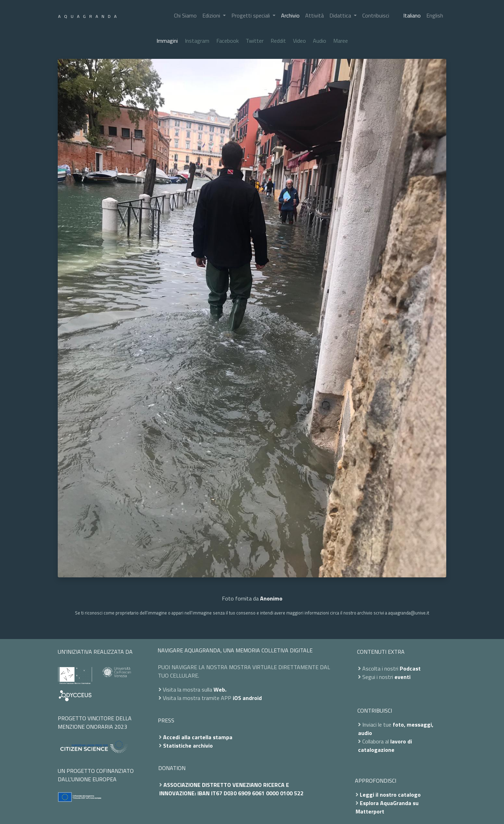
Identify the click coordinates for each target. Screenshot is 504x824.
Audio (320, 41)
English (435, 15)
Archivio (290, 15)
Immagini (167, 41)
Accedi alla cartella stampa (198, 737)
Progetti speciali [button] (251, 15)
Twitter (255, 41)
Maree (341, 41)
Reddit (278, 41)
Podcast (410, 668)
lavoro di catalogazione (385, 746)
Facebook (227, 41)
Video (299, 41)
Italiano (412, 15)
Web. (220, 689)
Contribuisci (376, 15)
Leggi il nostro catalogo (390, 795)
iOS (237, 698)
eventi (402, 677)
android (252, 698)
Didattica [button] (341, 15)
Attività (314, 15)
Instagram (197, 41)
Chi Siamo (185, 15)
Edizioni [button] (212, 15)
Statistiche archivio (188, 746)
